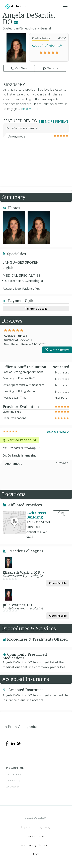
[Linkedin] (13, 743)
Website (50, 68)
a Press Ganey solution (24, 727)
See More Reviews (54, 121)
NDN (36, 854)
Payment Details (36, 309)
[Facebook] (7, 743)
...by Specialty (13, 781)
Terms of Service (36, 836)
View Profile (61, 514)
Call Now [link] (19, 68)
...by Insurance (13, 775)
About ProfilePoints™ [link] (47, 46)
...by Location (12, 787)
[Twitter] (19, 743)
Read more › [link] (30, 109)
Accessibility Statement (36, 845)
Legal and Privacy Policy (36, 827)
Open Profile (58, 583)
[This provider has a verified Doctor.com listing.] (16, 22)
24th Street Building (36, 515)
